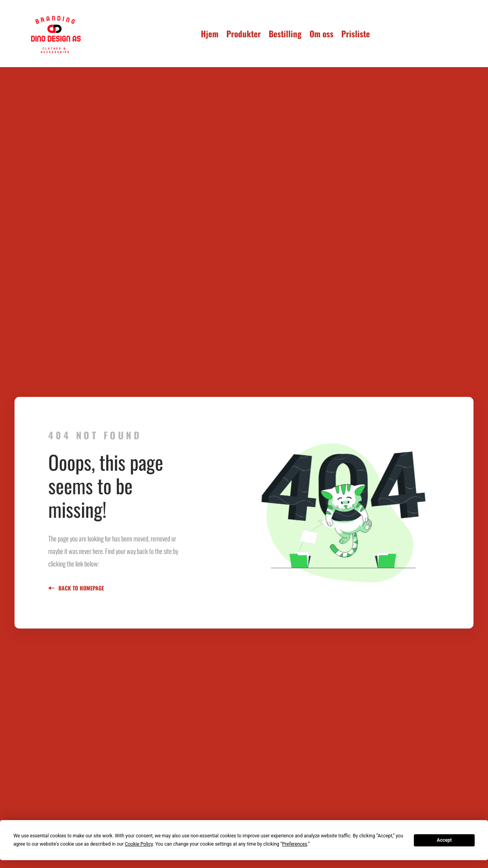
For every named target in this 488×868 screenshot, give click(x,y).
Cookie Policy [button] (139, 844)
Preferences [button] (295, 844)
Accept (444, 840)
